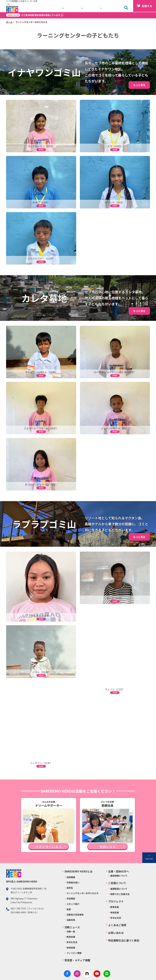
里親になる (107, 847)
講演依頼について (119, 876)
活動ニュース (96, 6)
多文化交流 (72, 942)
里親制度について (119, 889)
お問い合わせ (115, 6)
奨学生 (70, 888)
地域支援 (71, 948)
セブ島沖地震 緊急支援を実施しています (33, 15)
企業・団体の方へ (119, 871)
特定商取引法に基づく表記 (124, 940)
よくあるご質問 (117, 925)
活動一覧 (71, 931)
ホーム (9, 22)
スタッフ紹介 (73, 904)
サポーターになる (49, 847)
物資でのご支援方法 (120, 894)
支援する (145, 6)
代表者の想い (73, 882)
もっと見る (139, 85)
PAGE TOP (149, 859)
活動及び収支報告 (75, 915)
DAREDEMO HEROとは (53, 6)
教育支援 (71, 937)
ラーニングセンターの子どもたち (83, 893)
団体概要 (71, 877)
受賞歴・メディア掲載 (77, 960)
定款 (69, 909)
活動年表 (71, 920)
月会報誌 (71, 898)
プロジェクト (77, 6)
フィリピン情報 (74, 953)
